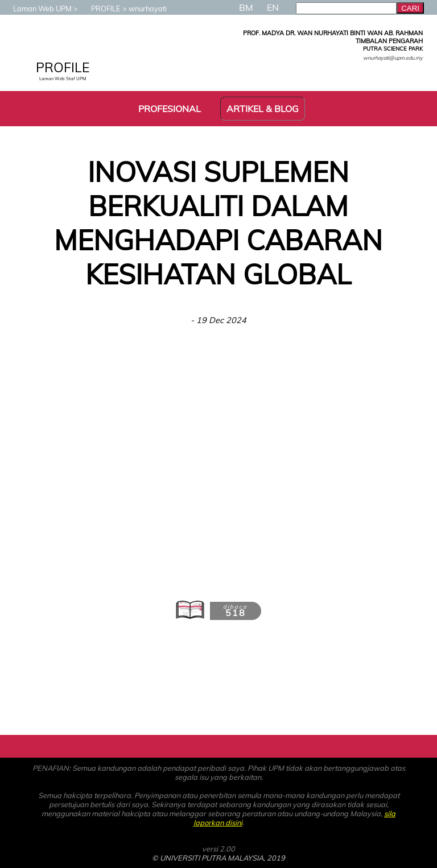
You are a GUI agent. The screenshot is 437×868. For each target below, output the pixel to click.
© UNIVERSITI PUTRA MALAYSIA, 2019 (218, 858)
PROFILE (100, 9)
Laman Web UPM (37, 9)
